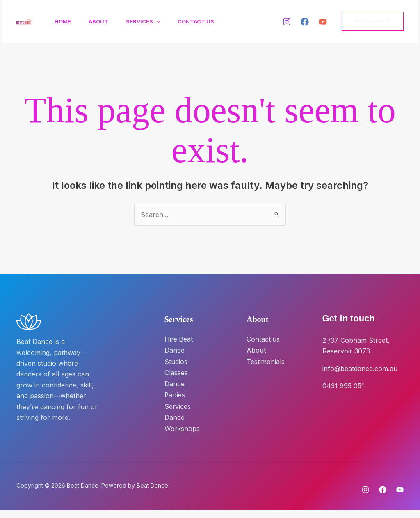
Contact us (263, 339)
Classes (176, 371)
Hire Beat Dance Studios (179, 350)
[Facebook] (305, 22)
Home (64, 21)
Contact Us (204, 21)
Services (148, 21)
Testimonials (266, 361)
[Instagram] (287, 22)
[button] (162, 21)
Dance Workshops (181, 426)
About (102, 21)
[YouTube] (323, 22)
